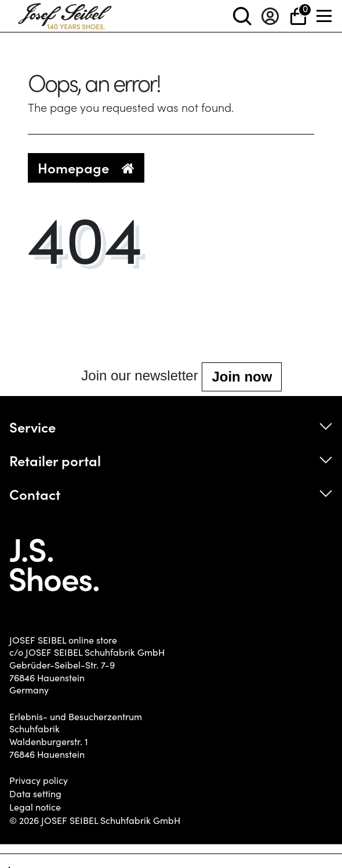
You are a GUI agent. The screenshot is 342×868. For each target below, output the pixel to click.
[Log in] (270, 16)
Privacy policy (39, 780)
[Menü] (325, 16)
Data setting (35, 794)
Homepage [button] (86, 167)
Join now (242, 377)
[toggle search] (242, 16)
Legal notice (35, 807)
